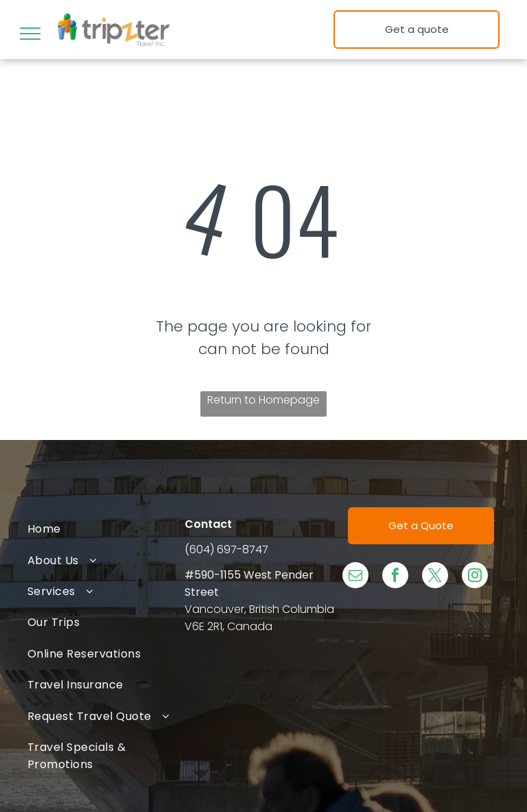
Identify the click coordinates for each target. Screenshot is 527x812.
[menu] (30, 34)
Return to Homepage (263, 400)
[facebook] (395, 577)
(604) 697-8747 (226, 549)
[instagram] (475, 577)
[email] (355, 577)
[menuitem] (106, 529)
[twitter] (435, 577)
